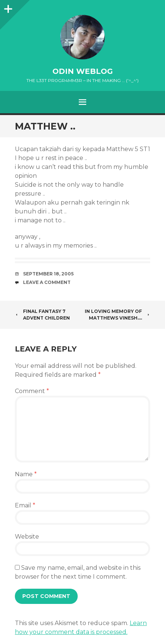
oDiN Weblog (83, 71)
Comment (32, 391)
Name (26, 474)
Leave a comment (47, 282)
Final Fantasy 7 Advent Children (42, 315)
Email (25, 505)
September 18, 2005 (48, 274)
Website (27, 537)
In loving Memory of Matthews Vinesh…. (117, 315)
